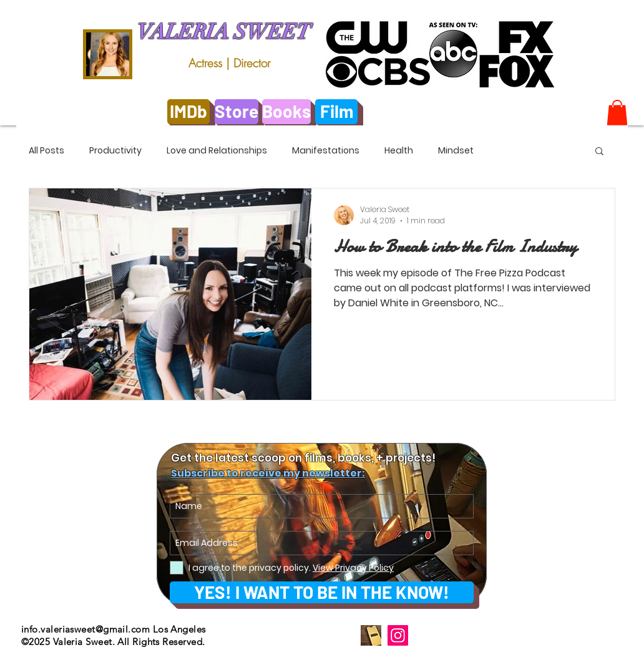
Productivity (115, 151)
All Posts (46, 151)
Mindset (456, 151)
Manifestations (326, 151)
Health (399, 151)
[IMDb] (188, 112)
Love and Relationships (217, 151)
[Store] (237, 112)
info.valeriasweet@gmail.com (85, 629)
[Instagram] (398, 635)
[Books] (286, 112)
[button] (599, 152)
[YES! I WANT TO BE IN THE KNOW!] (322, 592)
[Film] (336, 112)
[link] (617, 113)
